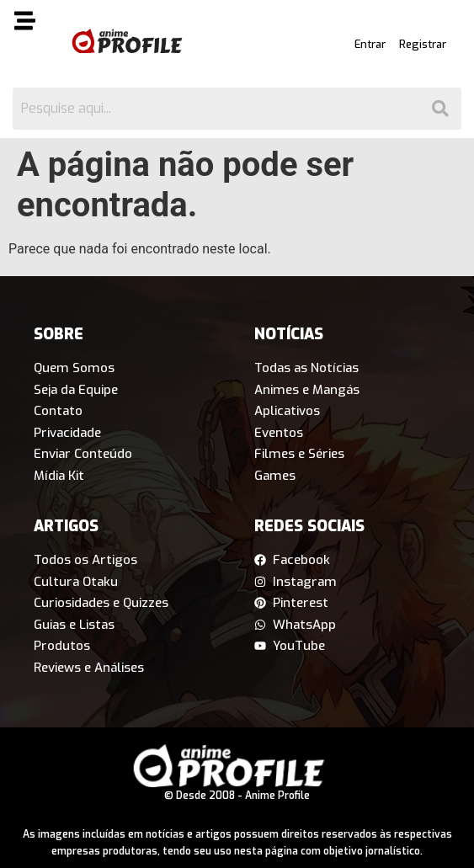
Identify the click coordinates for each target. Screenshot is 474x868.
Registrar (423, 44)
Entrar (370, 44)
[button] (32, 24)
